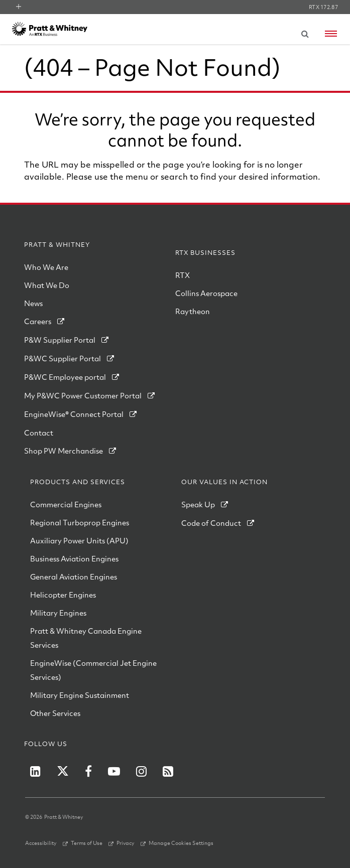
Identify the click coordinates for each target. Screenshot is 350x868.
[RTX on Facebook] (88, 771)
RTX (183, 275)
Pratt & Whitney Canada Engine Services (86, 638)
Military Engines (58, 613)
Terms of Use (87, 843)
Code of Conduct (211, 523)
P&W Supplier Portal (60, 340)
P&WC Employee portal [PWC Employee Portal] (65, 377)
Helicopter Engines (63, 595)
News (33, 303)
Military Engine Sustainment (80, 695)
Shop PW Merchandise (64, 451)
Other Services (55, 713)
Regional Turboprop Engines (80, 522)
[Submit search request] (305, 32)
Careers (38, 321)
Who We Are (46, 267)
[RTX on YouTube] (114, 771)
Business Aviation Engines (74, 558)
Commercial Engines (66, 504)
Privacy (126, 843)
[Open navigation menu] (331, 34)
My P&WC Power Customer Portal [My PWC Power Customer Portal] (83, 395)
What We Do (47, 285)
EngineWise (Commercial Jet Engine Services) (93, 670)
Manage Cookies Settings (181, 843)
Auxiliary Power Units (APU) (79, 540)
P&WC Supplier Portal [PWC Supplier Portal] (63, 358)
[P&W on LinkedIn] (35, 771)
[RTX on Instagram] (141, 771)
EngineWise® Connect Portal (74, 414)
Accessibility (41, 843)
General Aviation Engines (74, 576)
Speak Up (198, 504)
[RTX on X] (63, 771)
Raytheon (193, 311)
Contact (39, 432)
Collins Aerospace (206, 293)
